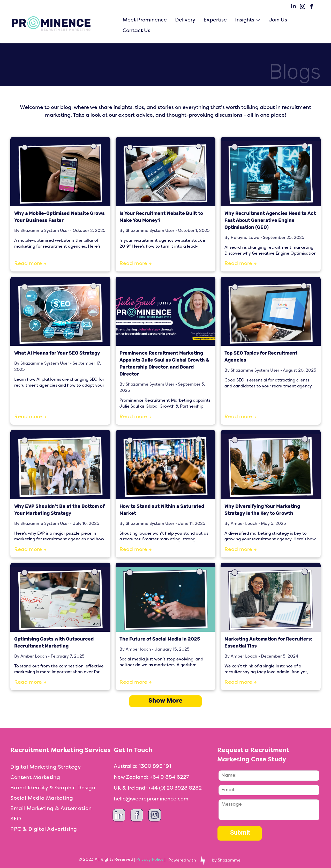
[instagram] (303, 7)
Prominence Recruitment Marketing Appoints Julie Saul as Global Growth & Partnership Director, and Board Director (164, 363)
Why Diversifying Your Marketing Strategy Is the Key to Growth (262, 510)
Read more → (30, 264)
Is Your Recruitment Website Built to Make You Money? (161, 217)
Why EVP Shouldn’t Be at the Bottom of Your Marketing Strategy (59, 510)
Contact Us (136, 31)
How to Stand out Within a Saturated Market (162, 510)
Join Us (278, 20)
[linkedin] (294, 7)
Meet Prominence (145, 20)
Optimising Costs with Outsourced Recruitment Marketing (54, 642)
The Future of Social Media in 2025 (160, 639)
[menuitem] (62, 767)
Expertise (215, 20)
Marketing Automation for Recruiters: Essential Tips (268, 642)
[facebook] (312, 7)
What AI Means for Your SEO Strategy (57, 353)
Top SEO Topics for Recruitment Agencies (261, 356)
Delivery (185, 20)
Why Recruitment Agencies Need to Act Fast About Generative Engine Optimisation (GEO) (270, 220)
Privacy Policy (150, 860)
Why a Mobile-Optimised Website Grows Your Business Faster (59, 217)
